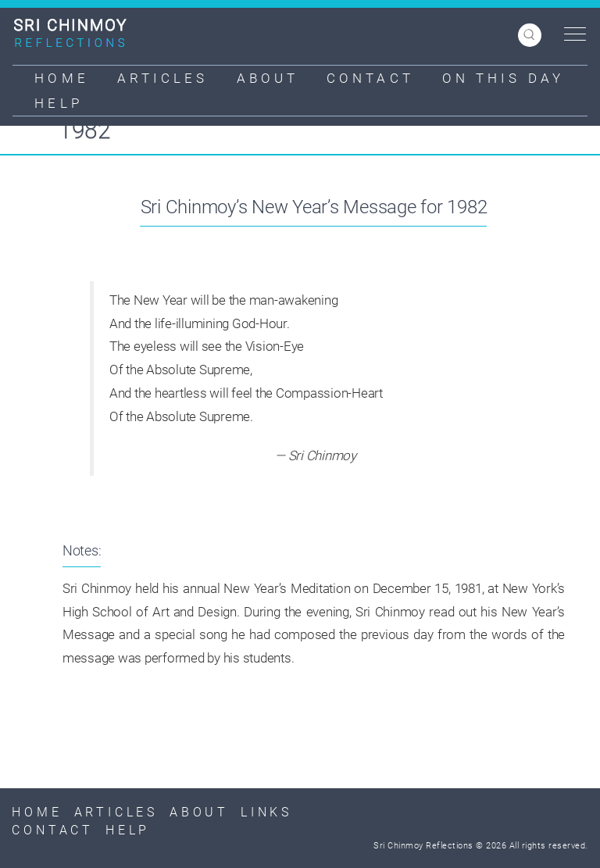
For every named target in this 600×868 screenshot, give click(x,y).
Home (61, 78)
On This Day (503, 78)
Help (58, 103)
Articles (163, 78)
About (268, 78)
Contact (370, 78)
